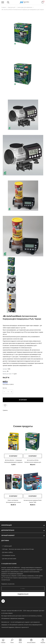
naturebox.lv (5, 632)
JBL (8, 371)
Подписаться (23, 594)
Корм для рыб (12, 7)
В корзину (23, 400)
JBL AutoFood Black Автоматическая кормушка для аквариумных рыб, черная (23, 10)
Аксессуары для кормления (25, 7)
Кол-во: (5, 388)
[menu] (3, 2)
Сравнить (5, 410)
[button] (12, 641)
